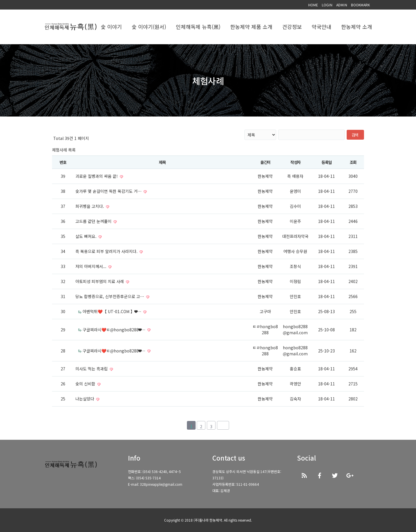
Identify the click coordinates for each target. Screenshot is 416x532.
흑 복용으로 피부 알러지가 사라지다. (107, 251)
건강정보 (292, 27)
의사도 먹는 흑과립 (92, 369)
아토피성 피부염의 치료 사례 (100, 281)
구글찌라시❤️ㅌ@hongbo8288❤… (115, 330)
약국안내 (322, 27)
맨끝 (223, 425)
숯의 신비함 (86, 384)
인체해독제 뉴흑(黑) (198, 27)
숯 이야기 (111, 27)
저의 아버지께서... (91, 266)
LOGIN (327, 5)
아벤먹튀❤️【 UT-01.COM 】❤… (113, 311)
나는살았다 (85, 399)
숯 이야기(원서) (149, 27)
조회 (353, 162)
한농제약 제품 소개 (251, 27)
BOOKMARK (360, 5)
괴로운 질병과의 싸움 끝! (97, 176)
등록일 (327, 162)
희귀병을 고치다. (90, 206)
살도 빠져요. (87, 236)
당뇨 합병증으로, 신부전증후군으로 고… (110, 296)
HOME (313, 5)
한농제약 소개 (357, 27)
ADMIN (342, 5)
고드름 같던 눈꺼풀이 (94, 221)
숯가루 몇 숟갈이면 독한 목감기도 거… (109, 191)
